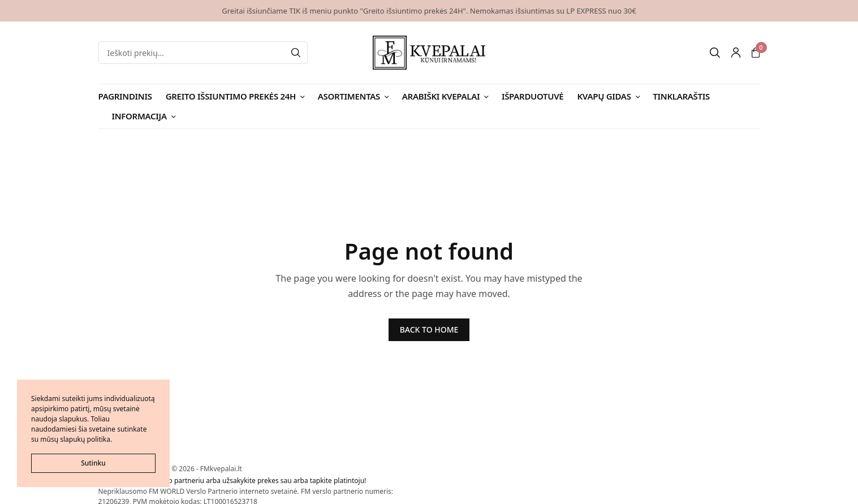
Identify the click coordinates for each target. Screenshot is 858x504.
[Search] (296, 53)
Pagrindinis (125, 96)
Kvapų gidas (604, 96)
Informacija (139, 116)
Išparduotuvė (533, 96)
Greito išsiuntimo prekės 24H (231, 96)
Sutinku (93, 463)
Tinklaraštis (681, 96)
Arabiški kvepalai (441, 96)
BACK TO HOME (429, 329)
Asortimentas (349, 96)
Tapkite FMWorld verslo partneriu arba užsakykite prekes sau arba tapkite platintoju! (232, 481)
